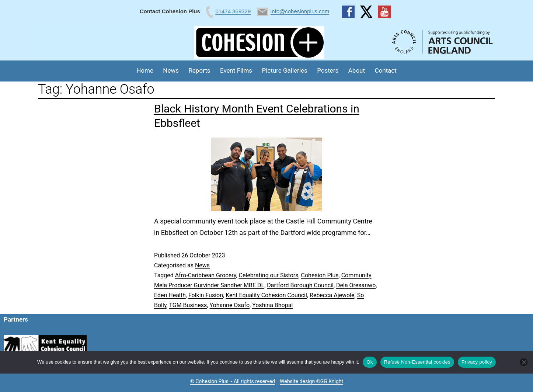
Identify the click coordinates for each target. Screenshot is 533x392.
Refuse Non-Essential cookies (417, 362)
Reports (199, 70)
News (171, 70)
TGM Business (188, 305)
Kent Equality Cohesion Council (266, 295)
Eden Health (170, 295)
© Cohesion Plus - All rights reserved (233, 381)
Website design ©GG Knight (311, 381)
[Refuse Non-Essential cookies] (524, 362)
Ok (370, 362)
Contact (385, 70)
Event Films (236, 70)
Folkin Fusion (206, 295)
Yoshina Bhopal (272, 305)
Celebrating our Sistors (269, 275)
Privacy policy (477, 362)
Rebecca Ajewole (332, 295)
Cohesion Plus (320, 275)
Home (145, 70)
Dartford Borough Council (300, 285)
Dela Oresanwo (356, 285)
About (357, 70)
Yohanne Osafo (229, 305)
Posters (328, 70)
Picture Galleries (284, 70)
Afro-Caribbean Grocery (206, 275)
